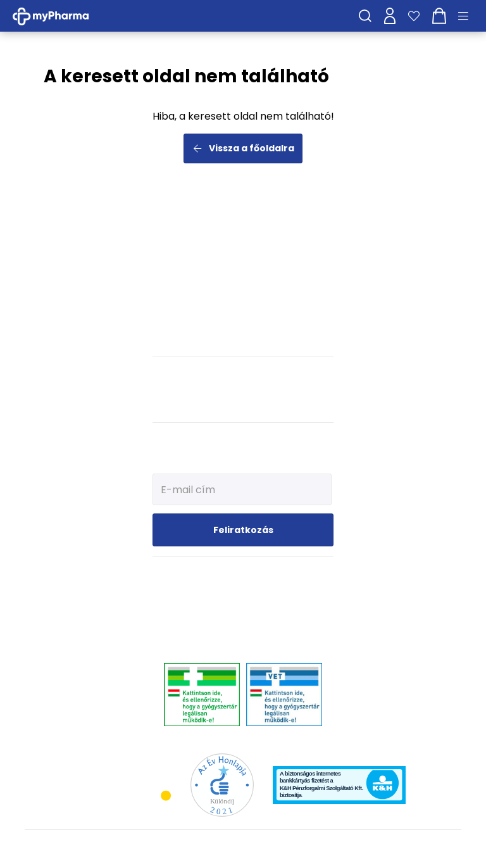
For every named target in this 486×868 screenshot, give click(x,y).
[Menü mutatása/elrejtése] (468, 16)
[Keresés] (365, 16)
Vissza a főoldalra (243, 148)
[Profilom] (390, 16)
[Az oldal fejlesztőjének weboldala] (419, 848)
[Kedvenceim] (414, 16)
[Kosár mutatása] (439, 16)
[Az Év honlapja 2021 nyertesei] (222, 784)
